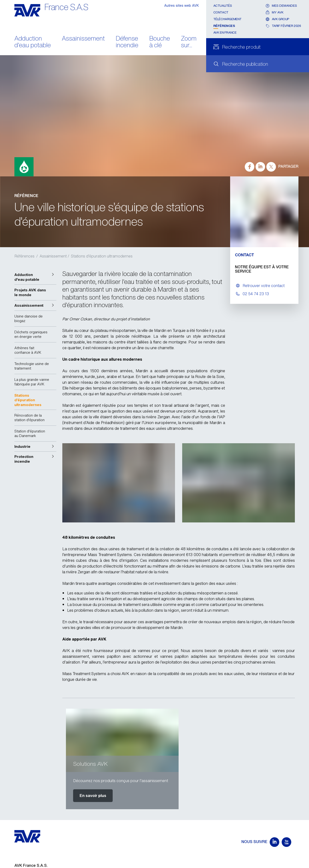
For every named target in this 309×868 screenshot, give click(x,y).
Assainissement (83, 39)
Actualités (223, 6)
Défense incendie (127, 42)
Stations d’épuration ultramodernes (102, 256)
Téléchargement (228, 19)
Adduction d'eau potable (33, 42)
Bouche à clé (160, 42)
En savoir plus (93, 796)
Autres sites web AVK (182, 5)
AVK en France (225, 33)
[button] (35, 277)
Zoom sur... (189, 42)
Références (224, 26)
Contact (221, 12)
